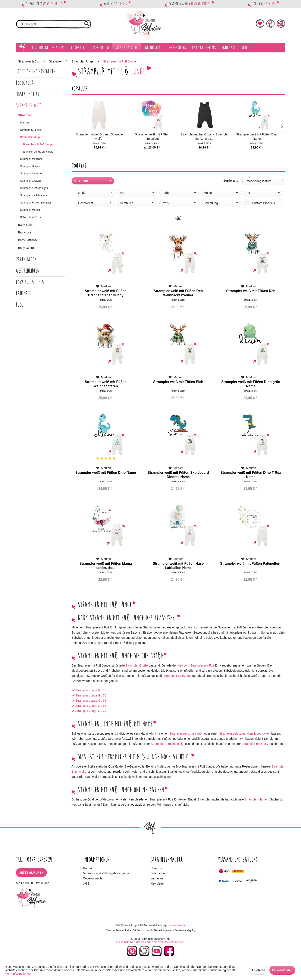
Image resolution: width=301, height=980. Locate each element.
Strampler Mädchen (32, 159)
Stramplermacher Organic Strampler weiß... (100, 137)
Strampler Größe (137, 665)
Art (122, 193)
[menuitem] (54, 24)
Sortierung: (231, 181)
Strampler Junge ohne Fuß (38, 152)
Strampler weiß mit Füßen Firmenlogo (152, 137)
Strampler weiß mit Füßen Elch (178, 382)
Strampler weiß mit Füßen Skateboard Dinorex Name (178, 475)
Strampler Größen (31, 181)
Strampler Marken (30, 210)
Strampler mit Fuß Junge (37, 144)
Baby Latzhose (28, 240)
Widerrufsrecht (93, 878)
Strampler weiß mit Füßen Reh (251, 291)
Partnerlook (26, 259)
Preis (165, 203)
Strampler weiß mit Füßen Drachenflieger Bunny (106, 293)
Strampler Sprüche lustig (167, 744)
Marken (25, 123)
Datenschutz (159, 873)
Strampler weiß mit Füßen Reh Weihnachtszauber (178, 293)
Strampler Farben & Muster (36, 203)
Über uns (157, 868)
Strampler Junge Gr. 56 (91, 695)
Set (248, 193)
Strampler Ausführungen (34, 188)
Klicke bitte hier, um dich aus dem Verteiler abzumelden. (150, 942)
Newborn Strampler (31, 130)
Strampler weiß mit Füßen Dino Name (257, 137)
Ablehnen (258, 970)
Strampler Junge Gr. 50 (91, 690)
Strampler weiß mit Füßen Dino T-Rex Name (251, 475)
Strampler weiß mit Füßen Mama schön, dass (106, 566)
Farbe (166, 193)
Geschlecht (85, 203)
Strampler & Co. (29, 106)
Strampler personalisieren (186, 734)
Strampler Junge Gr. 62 (91, 701)
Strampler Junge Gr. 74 (91, 711)
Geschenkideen (28, 271)
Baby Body (25, 225)
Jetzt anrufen (32, 873)
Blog (20, 305)
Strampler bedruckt (31, 174)
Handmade (24, 293)
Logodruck (25, 83)
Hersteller (126, 203)
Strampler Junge (30, 137)
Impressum (158, 878)
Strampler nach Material (34, 195)
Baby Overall (27, 248)
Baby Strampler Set (31, 217)
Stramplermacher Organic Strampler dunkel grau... (205, 137)
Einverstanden (282, 970)
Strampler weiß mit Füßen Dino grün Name (251, 384)
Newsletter (158, 883)
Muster (208, 193)
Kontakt (88, 868)
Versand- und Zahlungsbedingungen (107, 873)
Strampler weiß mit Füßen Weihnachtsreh (106, 384)
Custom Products (263, 203)
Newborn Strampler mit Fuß (196, 665)
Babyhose (25, 232)
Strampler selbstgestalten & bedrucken (245, 734)
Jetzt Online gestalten (36, 72)
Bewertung (211, 203)
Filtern (81, 181)
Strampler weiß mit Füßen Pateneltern (251, 563)
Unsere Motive (28, 94)
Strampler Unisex (30, 166)
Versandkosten (177, 925)
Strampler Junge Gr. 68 (91, 706)
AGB (87, 883)
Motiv (81, 193)
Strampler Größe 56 (178, 676)
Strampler (25, 115)
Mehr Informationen (18, 974)
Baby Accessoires (30, 282)
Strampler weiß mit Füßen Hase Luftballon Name (178, 566)
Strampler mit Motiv (255, 744)
